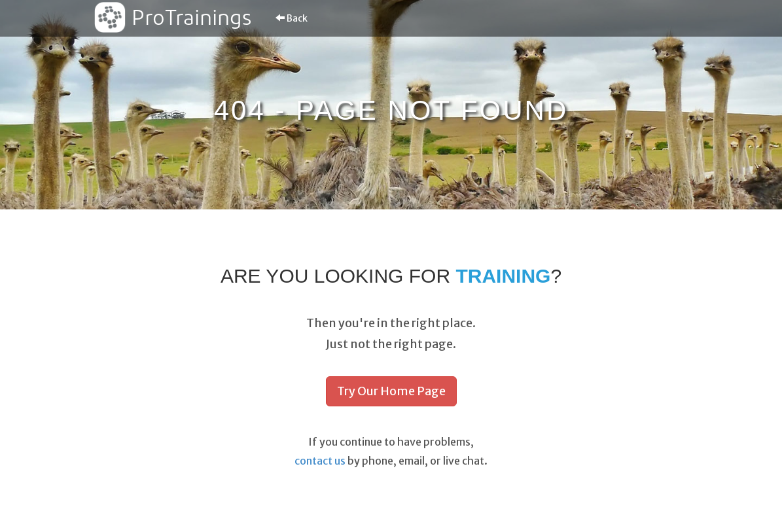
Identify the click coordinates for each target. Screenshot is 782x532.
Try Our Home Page (391, 391)
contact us (320, 461)
